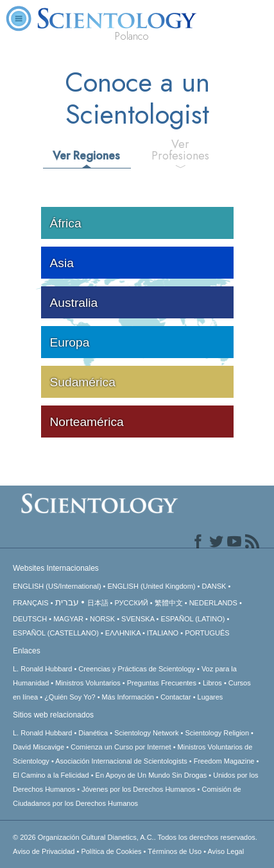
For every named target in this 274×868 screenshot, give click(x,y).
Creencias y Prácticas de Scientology (137, 669)
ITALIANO (163, 633)
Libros (212, 683)
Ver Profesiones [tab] (180, 150)
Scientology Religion (217, 733)
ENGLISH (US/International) (57, 586)
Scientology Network (146, 733)
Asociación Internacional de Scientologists (121, 761)
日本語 (98, 603)
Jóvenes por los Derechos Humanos (138, 789)
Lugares (210, 697)
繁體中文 (169, 603)
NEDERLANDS (213, 603)
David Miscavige (39, 747)
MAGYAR (68, 619)
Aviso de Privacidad (44, 851)
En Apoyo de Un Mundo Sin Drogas (151, 775)
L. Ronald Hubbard (42, 669)
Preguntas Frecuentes (162, 683)
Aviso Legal (226, 851)
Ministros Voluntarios (88, 683)
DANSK (214, 586)
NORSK (102, 619)
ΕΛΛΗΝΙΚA (123, 633)
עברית (67, 602)
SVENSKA (138, 619)
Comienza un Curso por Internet (121, 747)
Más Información (128, 697)
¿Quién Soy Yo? (70, 697)
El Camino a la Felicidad (51, 775)
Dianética (93, 733)
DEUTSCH (30, 619)
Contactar (176, 697)
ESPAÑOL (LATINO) (193, 619)
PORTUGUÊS (207, 633)
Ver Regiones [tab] (86, 156)
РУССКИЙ (132, 603)
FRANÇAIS (31, 603)
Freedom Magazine (224, 761)
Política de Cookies (111, 851)
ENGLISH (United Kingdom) (152, 586)
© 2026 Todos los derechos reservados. (135, 837)
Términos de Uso (175, 851)
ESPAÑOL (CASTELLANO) (56, 633)
